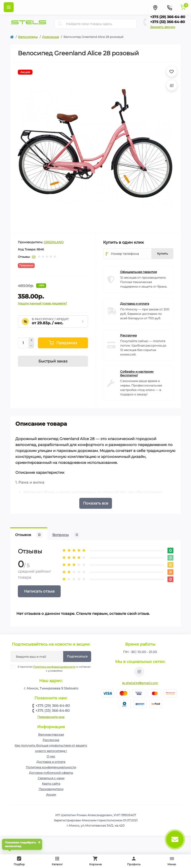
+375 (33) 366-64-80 (168, 22)
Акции (51, 794)
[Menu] (9, 7)
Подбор (20, 860)
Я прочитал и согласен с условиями (54, 669)
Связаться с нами (51, 778)
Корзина (95, 861)
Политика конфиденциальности (54, 667)
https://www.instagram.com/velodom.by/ (139, 672)
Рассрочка (51, 740)
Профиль (134, 861)
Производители (51, 789)
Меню (172, 861)
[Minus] (31, 346)
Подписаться (77, 656)
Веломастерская (51, 734)
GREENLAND (54, 242)
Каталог (57, 861)
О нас (51, 756)
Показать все (96, 503)
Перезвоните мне (51, 717)
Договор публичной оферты (51, 773)
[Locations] (155, 7)
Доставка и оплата (51, 762)
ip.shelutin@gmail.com (140, 683)
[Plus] (31, 340)
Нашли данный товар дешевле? (42, 303)
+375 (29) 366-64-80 (168, 17)
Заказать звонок (163, 27)
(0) (34, 257)
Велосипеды (28, 37)
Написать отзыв (39, 591)
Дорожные (51, 37)
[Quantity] (23, 343)
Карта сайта (51, 784)
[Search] (60, 24)
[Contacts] (169, 7)
